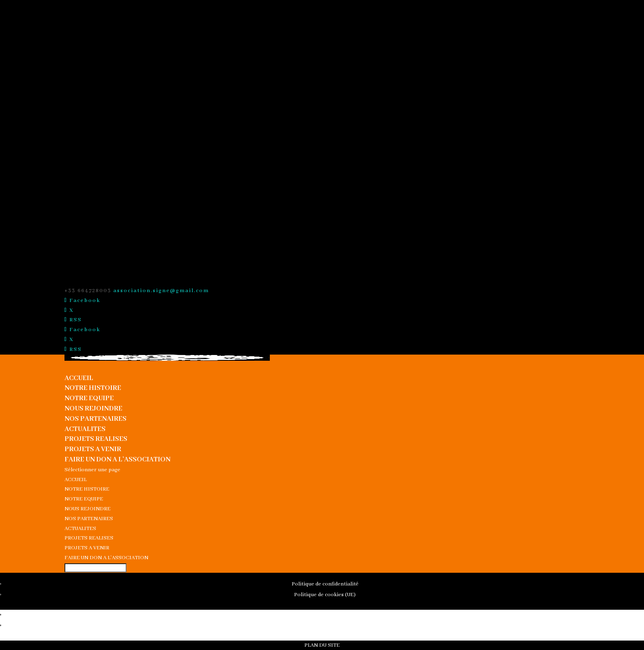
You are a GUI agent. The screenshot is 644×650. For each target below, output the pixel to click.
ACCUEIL (79, 378)
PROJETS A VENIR (93, 449)
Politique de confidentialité (325, 584)
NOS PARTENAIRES (95, 419)
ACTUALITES (85, 429)
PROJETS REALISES (96, 439)
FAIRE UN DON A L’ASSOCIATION (117, 460)
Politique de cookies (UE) (325, 595)
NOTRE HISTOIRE (93, 388)
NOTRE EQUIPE (89, 398)
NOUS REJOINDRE (93, 409)
